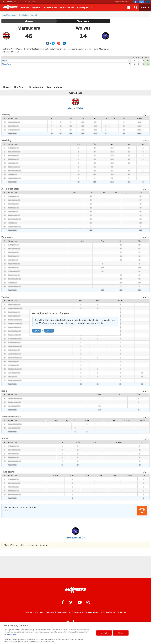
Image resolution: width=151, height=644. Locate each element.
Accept (104, 633)
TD (106, 118)
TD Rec (72, 475)
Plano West (83, 21)
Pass (102, 241)
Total (141, 192)
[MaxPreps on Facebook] (136, 2)
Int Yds (56, 420)
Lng (124, 118)
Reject (121, 633)
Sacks (99, 395)
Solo (81, 301)
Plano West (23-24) (75, 538)
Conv (94, 442)
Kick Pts (119, 442)
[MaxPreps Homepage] (76, 590)
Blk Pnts (127, 420)
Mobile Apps (39, 612)
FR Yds (102, 420)
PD (75, 420)
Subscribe (50, 612)
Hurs (138, 395)
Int (114, 118)
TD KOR (129, 475)
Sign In (37, 331)
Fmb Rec (87, 420)
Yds (71, 118)
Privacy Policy (63, 612)
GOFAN (17, 2)
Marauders (29, 28)
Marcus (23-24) (76, 108)
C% (83, 118)
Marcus (29, 21)
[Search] (136, 7)
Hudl (7, 511)
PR (116, 192)
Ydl (120, 395)
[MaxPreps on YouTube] (80, 602)
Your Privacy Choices (109, 612)
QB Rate (139, 118)
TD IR (100, 475)
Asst (97, 301)
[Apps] (128, 7)
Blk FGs (142, 420)
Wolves (83, 28)
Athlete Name (13, 118)
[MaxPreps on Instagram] (148, 2)
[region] (75, 633)
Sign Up (49, 331)
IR (127, 192)
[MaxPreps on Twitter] (142, 2)
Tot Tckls (120, 301)
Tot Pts (140, 442)
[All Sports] (93, 7)
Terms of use (76, 612)
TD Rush (55, 475)
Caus (114, 420)
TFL (142, 301)
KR (104, 192)
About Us (28, 612)
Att (60, 118)
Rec (78, 144)
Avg (95, 118)
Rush (74, 192)
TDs (62, 442)
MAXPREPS (8, 2)
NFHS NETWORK (28, 2)
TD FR (87, 475)
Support (123, 612)
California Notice (91, 612)
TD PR (114, 475)
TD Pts (78, 442)
